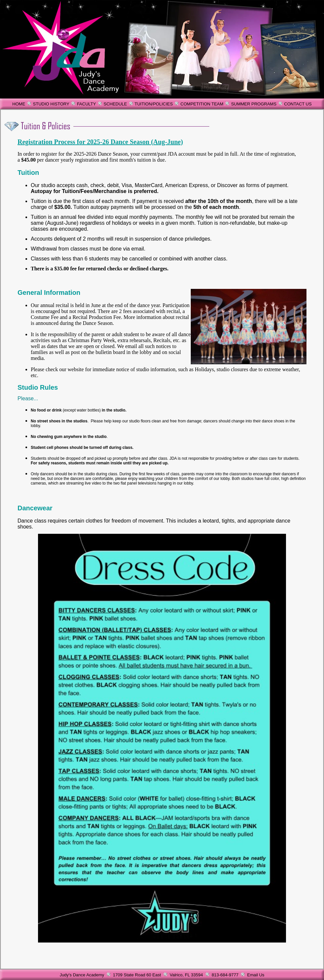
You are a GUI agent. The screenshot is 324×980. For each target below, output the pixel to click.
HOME (19, 104)
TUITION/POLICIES (154, 104)
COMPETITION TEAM (202, 104)
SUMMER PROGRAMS (254, 104)
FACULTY (86, 104)
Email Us (256, 975)
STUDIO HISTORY (51, 104)
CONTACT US (298, 104)
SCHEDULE (115, 104)
